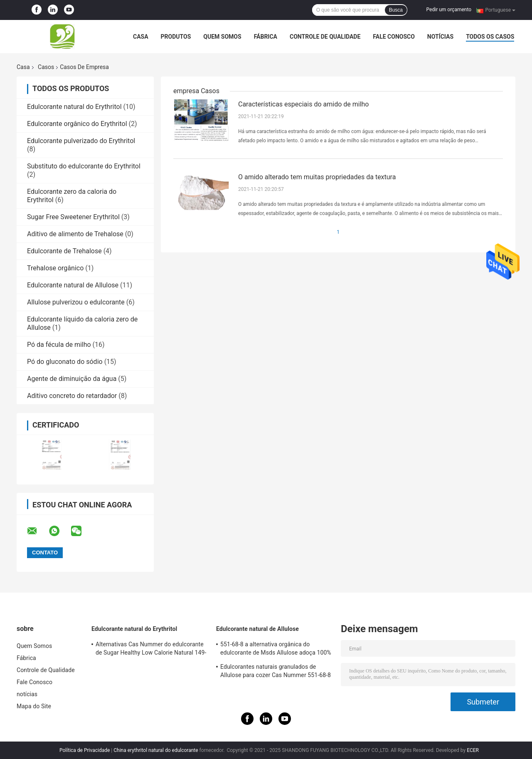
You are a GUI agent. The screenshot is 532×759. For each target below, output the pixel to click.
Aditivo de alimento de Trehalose (75, 234)
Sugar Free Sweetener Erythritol (73, 217)
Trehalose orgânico (55, 268)
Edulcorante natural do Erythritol (74, 107)
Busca (396, 10)
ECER (473, 750)
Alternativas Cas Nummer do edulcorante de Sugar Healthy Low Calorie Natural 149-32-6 (151, 650)
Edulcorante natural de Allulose (73, 285)
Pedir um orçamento (449, 10)
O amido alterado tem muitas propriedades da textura (317, 177)
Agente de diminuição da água (72, 379)
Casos (46, 67)
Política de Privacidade (85, 750)
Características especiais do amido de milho (303, 104)
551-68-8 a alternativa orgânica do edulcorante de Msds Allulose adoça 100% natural (276, 650)
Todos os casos (490, 37)
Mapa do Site (34, 706)
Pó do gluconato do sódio (65, 362)
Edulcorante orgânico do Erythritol (77, 124)
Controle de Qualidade (325, 37)
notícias (440, 37)
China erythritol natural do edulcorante (156, 750)
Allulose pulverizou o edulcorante (76, 302)
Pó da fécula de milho (59, 345)
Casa (141, 37)
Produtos (176, 37)
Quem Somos (222, 37)
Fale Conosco (394, 37)
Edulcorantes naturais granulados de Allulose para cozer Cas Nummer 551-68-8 (276, 671)
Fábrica (266, 37)
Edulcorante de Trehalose (64, 251)
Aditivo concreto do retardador (72, 396)
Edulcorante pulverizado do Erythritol (81, 141)
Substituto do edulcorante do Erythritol (84, 166)
